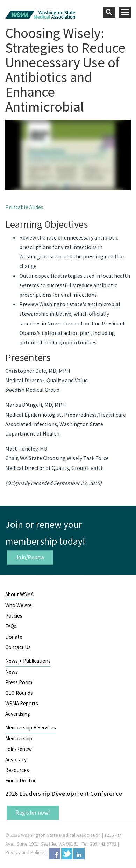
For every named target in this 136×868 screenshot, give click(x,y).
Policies (14, 616)
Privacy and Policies (26, 852)
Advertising (18, 714)
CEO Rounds (19, 693)
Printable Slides (24, 207)
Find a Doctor (20, 780)
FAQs (11, 626)
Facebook (55, 854)
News (12, 672)
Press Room (19, 682)
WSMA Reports (22, 703)
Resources (17, 770)
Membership (19, 738)
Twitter (67, 854)
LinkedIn (79, 854)
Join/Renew (30, 557)
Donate (14, 637)
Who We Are (19, 605)
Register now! (33, 813)
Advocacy (16, 759)
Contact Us (18, 647)
